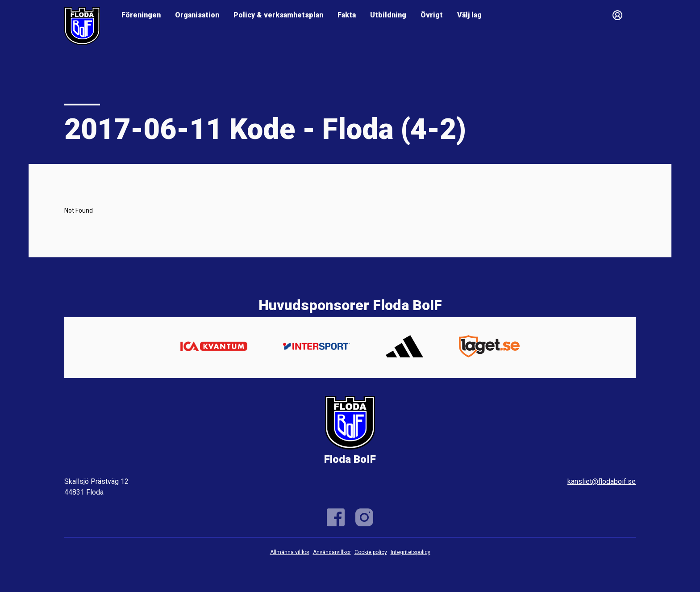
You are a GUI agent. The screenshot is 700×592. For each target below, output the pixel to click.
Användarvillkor (332, 552)
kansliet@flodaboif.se (602, 481)
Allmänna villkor (290, 552)
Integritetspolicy (410, 552)
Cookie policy (371, 552)
